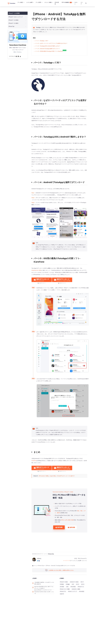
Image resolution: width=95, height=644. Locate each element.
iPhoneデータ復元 (64, 582)
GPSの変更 (57, 3)
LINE (67, 587)
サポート (76, 3)
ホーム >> (35, 566)
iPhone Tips (51, 554)
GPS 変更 (62, 587)
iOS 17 (82, 582)
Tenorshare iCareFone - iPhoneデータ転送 (63, 492)
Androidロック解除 (76, 589)
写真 (81, 511)
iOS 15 (78, 584)
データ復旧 (20, 2)
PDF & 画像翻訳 (67, 2)
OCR (73, 584)
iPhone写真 (73, 587)
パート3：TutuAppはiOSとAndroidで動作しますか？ (48, 46)
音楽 (78, 511)
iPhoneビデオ (63, 591)
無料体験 (59, 527)
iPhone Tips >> (42, 566)
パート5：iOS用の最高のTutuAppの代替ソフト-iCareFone (51, 51)
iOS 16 (83, 584)
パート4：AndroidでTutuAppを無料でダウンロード (47, 49)
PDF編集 (68, 584)
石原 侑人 (39, 559)
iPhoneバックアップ (73, 591)
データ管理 (38, 2)
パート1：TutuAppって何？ (42, 41)
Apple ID (62, 594)
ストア (82, 3)
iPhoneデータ (81, 587)
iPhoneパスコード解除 (65, 589)
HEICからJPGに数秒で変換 (67, 520)
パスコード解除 (48, 2)
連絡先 (58, 513)
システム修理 (29, 2)
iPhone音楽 (82, 591)
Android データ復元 (74, 582)
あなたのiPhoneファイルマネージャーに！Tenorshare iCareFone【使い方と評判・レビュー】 (44, 592)
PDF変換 (62, 584)
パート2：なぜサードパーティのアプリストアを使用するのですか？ (51, 43)
